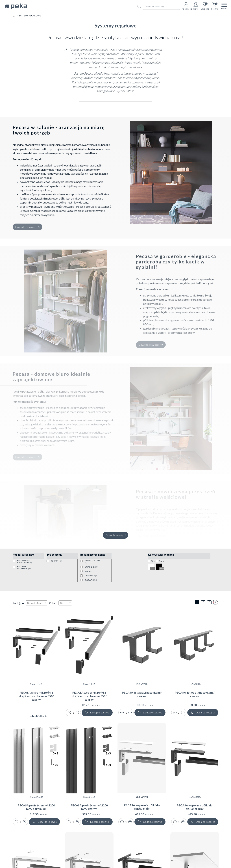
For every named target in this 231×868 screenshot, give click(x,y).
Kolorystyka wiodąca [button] (161, 555)
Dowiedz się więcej (28, 227)
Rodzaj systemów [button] (23, 555)
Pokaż (53, 603)
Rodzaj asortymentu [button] (93, 555)
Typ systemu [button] (54, 555)
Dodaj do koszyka (97, 712)
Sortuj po (18, 603)
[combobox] (36, 603)
